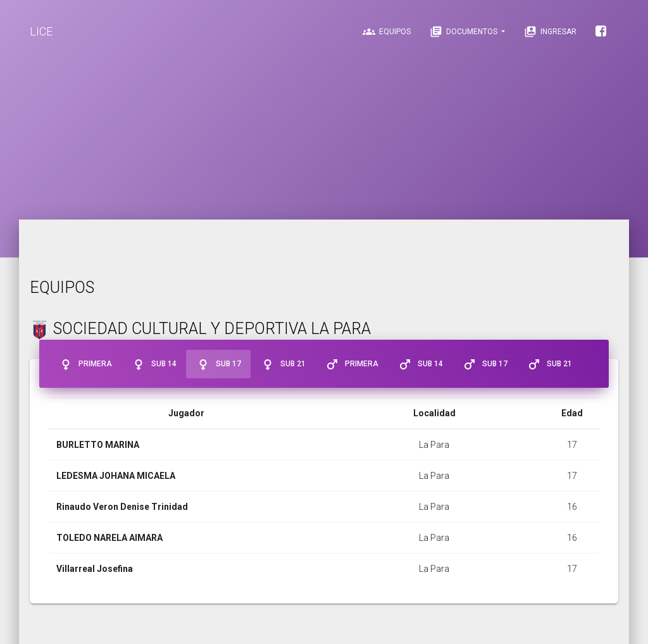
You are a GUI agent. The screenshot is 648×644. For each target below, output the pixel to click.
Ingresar (550, 32)
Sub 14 (154, 364)
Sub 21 (283, 364)
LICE (41, 31)
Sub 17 (218, 364)
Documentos (464, 32)
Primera (85, 364)
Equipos (387, 32)
